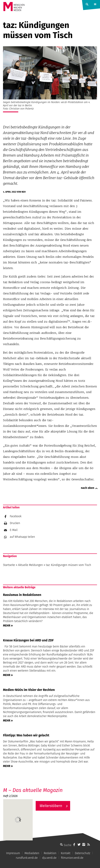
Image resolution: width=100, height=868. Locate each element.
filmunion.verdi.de (72, 858)
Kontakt (66, 853)
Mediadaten (32, 853)
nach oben (88, 488)
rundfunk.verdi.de (27, 858)
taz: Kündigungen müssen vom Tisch (68, 565)
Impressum (13, 853)
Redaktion (50, 853)
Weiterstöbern (51, 806)
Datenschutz (82, 853)
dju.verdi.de (49, 858)
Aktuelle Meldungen (30, 565)
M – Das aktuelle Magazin (33, 790)
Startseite (9, 565)
